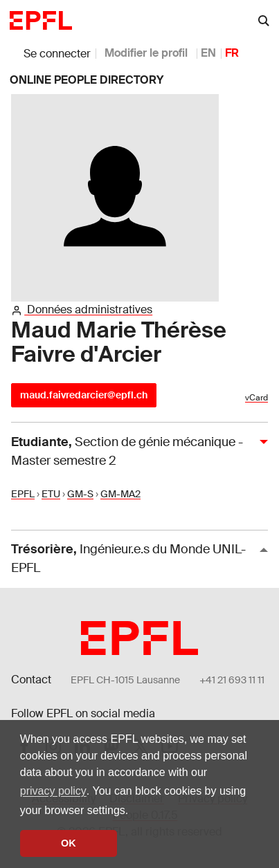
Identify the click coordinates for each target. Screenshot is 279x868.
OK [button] (69, 843)
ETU (51, 494)
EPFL (23, 494)
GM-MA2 (120, 494)
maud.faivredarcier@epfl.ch (84, 395)
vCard (256, 398)
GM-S (80, 494)
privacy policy (53, 791)
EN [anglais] (208, 53)
